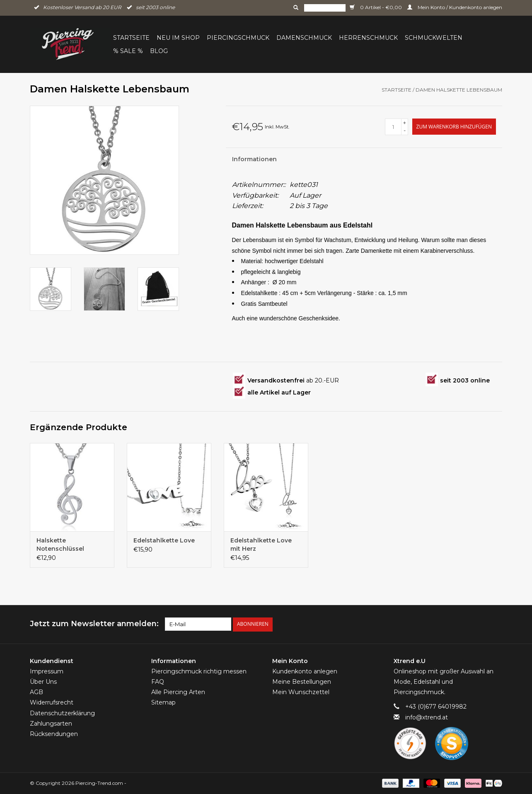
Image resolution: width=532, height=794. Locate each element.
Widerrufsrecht (52, 702)
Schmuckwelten (434, 38)
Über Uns (43, 682)
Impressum (47, 671)
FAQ (158, 682)
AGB (36, 692)
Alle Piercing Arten (178, 692)
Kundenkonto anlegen (305, 671)
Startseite (131, 38)
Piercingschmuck (238, 38)
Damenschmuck (304, 38)
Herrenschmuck (368, 38)
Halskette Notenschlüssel (60, 545)
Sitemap (163, 702)
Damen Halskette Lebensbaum (459, 90)
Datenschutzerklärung (62, 713)
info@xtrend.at (427, 717)
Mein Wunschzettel (301, 692)
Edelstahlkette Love (164, 540)
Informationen (254, 159)
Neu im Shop (178, 38)
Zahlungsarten (51, 724)
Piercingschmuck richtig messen (199, 671)
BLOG (159, 51)
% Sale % (128, 51)
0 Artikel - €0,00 (376, 7)
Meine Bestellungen (302, 682)
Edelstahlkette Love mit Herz (261, 545)
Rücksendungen (54, 734)
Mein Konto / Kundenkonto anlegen (455, 7)
